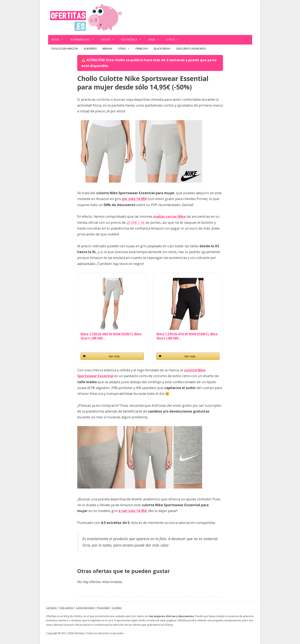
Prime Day (142, 49)
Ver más (114, 356)
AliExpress (90, 49)
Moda (59, 40)
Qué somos (66, 608)
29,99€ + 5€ (136, 222)
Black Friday (162, 49)
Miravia (107, 49)
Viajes (156, 40)
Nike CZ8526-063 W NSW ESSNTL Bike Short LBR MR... (111, 336)
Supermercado (84, 40)
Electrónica (133, 40)
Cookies (117, 608)
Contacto (51, 608)
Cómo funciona (85, 608)
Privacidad (103, 608)
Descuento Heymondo (191, 49)
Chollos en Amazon (64, 49)
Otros (174, 40)
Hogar (109, 40)
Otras (125, 49)
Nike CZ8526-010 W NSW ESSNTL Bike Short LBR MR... (187, 336)
